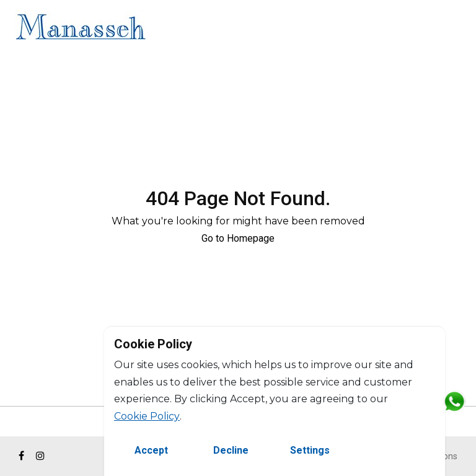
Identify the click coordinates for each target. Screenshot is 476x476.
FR (456, 29)
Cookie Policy (147, 416)
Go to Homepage (238, 238)
